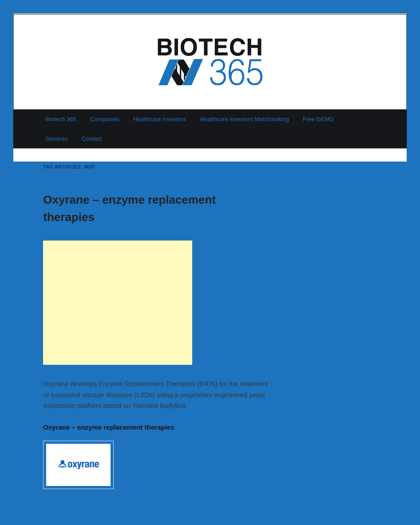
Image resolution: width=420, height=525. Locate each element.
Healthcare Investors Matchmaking (245, 119)
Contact (92, 139)
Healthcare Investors (160, 119)
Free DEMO (318, 119)
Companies (105, 119)
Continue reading (145, 487)
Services (57, 139)
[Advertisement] (118, 303)
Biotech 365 (61, 119)
